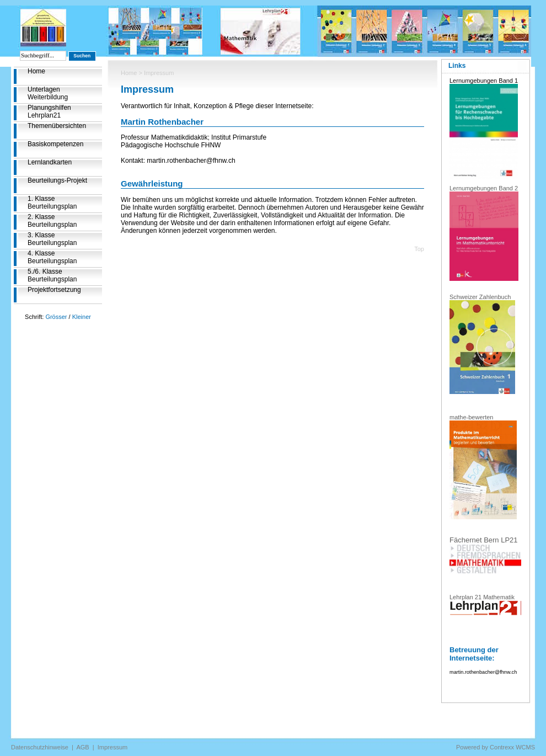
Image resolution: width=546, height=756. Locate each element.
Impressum (113, 747)
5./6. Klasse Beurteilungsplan (52, 275)
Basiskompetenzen (55, 144)
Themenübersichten (57, 126)
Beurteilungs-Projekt (57, 180)
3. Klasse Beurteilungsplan (52, 239)
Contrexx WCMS (512, 747)
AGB (82, 747)
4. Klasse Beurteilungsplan (52, 257)
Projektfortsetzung (54, 290)
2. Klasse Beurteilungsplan (52, 221)
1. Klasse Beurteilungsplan (52, 203)
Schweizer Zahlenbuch (480, 297)
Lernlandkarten (50, 162)
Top (419, 249)
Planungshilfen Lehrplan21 (49, 111)
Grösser (56, 317)
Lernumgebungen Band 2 (484, 188)
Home (36, 71)
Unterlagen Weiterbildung (48, 93)
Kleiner (82, 317)
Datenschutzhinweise (40, 747)
